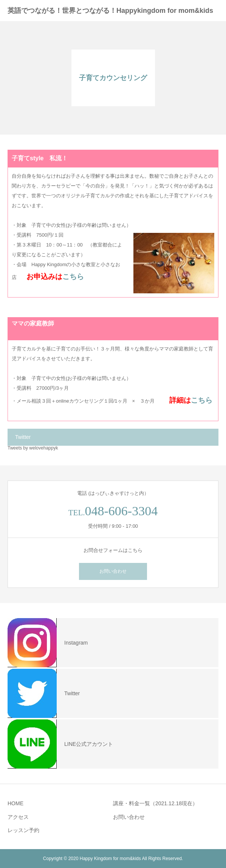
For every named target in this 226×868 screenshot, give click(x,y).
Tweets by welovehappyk (33, 448)
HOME (15, 803)
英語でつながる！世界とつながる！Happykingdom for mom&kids (110, 11)
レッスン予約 (23, 830)
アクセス (18, 817)
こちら (73, 277)
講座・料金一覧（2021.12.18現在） (155, 803)
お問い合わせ (113, 571)
